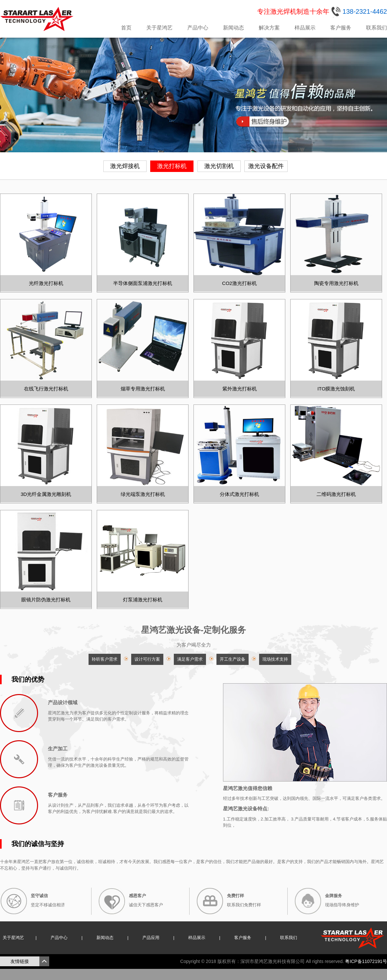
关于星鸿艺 (159, 28)
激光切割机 (219, 166)
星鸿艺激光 (38, 19)
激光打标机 (172, 166)
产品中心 (198, 28)
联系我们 (377, 28)
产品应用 (151, 938)
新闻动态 (234, 28)
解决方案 (269, 28)
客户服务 (341, 28)
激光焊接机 (125, 166)
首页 (126, 28)
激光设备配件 (266, 166)
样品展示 (305, 28)
